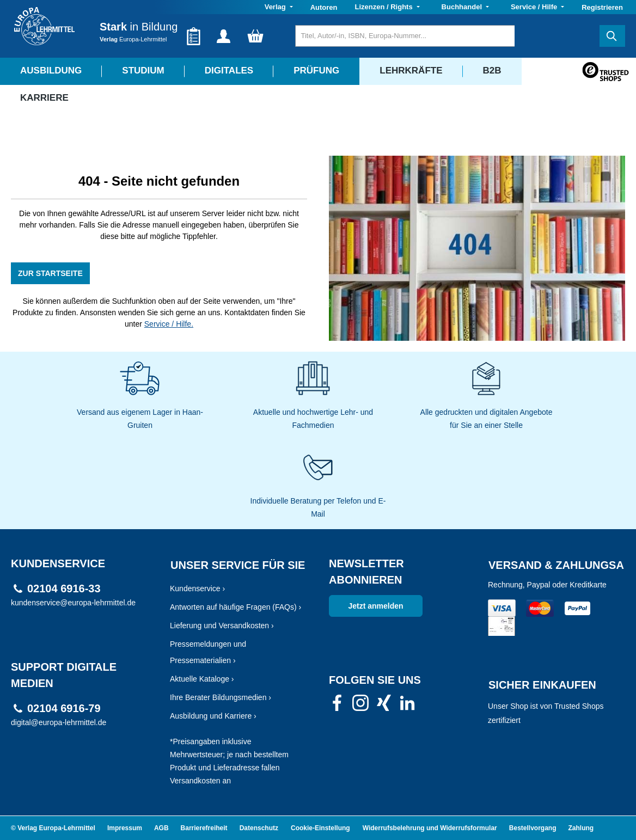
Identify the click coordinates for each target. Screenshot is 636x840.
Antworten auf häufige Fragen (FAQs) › (236, 607)
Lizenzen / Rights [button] (384, 7)
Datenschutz (259, 828)
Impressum (125, 828)
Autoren (324, 7)
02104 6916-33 (64, 589)
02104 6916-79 (64, 709)
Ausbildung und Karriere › (213, 716)
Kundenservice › (197, 588)
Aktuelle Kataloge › (202, 679)
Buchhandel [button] (463, 7)
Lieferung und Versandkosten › (222, 626)
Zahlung (581, 828)
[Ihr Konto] (224, 36)
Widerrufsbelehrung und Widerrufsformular (430, 828)
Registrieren (602, 7)
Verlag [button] (276, 7)
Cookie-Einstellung (320, 828)
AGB (161, 828)
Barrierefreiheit (204, 828)
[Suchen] (612, 36)
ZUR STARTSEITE (50, 273)
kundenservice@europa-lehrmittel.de (73, 603)
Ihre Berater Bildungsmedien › (221, 697)
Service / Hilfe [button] (535, 7)
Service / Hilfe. (169, 324)
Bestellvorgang (533, 828)
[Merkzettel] (194, 36)
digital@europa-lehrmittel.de (59, 722)
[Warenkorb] (255, 36)
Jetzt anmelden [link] (375, 606)
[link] (337, 706)
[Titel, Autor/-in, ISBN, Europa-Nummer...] (405, 36)
